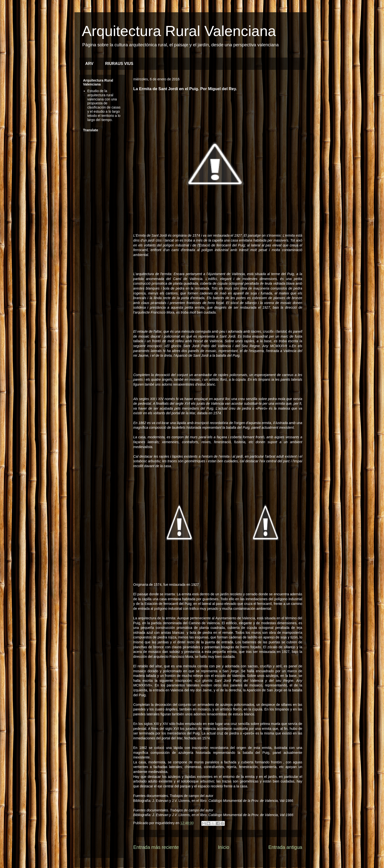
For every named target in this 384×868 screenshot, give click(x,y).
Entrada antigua (285, 847)
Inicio (224, 847)
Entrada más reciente (156, 847)
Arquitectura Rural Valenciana (179, 31)
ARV (89, 64)
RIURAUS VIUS (119, 64)
